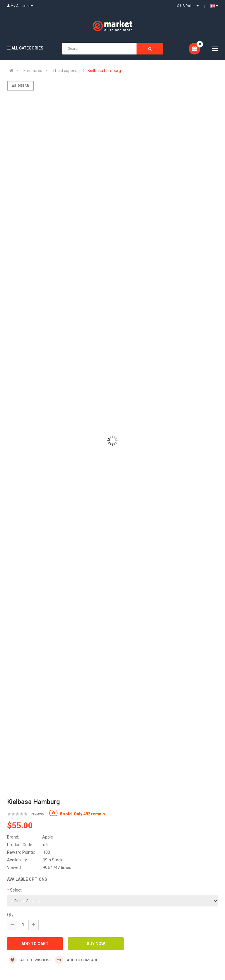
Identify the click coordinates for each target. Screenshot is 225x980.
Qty (10, 915)
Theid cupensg (66, 71)
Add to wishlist (30, 960)
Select (16, 890)
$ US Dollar (188, 6)
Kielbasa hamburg (104, 71)
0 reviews (36, 814)
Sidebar (21, 86)
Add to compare (77, 960)
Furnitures (33, 71)
